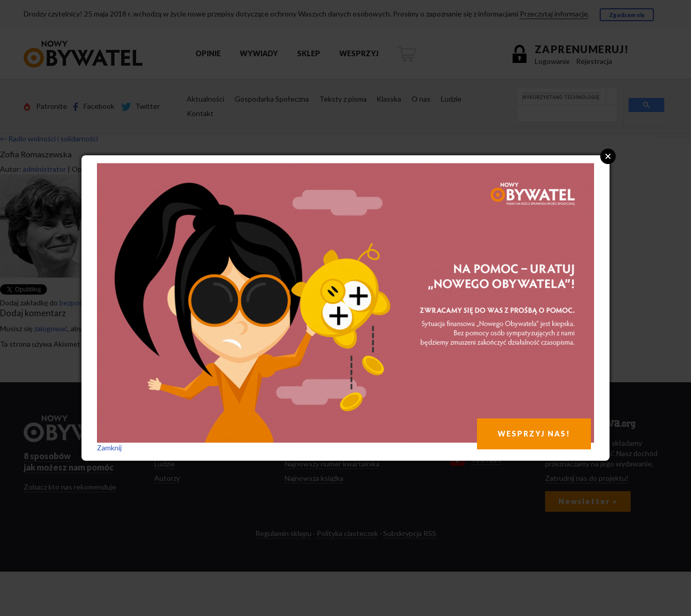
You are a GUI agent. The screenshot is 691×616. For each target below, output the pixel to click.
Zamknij (109, 448)
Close (608, 156)
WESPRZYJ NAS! (534, 434)
